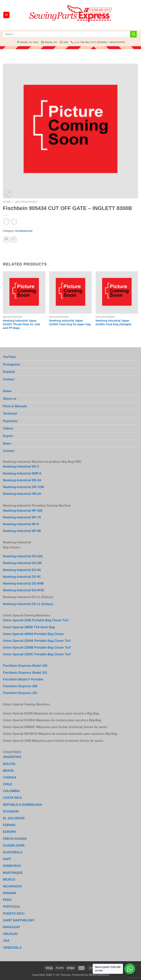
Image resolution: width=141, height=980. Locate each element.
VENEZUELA (12, 948)
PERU (7, 900)
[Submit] (133, 34)
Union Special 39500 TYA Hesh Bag (29, 627)
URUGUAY (11, 934)
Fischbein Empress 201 (20, 693)
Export (8, 436)
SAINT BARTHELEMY (19, 920)
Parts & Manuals (15, 406)
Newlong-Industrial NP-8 (21, 524)
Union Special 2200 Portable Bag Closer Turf (36, 620)
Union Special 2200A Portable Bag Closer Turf (37, 641)
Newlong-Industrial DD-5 (21, 467)
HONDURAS (12, 866)
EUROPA (9, 832)
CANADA (10, 777)
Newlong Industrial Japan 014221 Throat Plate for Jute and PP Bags (22, 324)
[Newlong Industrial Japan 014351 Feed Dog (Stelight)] (117, 292)
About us (10, 399)
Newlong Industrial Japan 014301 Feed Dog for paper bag (70, 322)
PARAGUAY (12, 927)
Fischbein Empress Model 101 (25, 673)
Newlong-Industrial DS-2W (22, 563)
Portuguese (11, 364)
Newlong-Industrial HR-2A (22, 494)
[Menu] (6, 15)
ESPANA (9, 825)
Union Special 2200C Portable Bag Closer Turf (37, 654)
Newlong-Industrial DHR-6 (22, 473)
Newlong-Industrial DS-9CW (23, 590)
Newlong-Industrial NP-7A (22, 517)
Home (7, 202)
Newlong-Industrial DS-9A (22, 570)
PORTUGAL (12, 907)
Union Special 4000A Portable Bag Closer (33, 634)
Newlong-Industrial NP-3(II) (23, 511)
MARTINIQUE (13, 873)
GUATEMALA (13, 852)
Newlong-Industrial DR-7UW (23, 487)
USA (6, 941)
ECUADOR (11, 811)
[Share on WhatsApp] (6, 239)
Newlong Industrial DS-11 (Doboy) (28, 604)
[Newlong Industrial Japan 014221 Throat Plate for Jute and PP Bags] (24, 292)
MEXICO (9, 880)
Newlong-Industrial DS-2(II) (23, 556)
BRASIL (9, 771)
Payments (10, 421)
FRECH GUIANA (15, 839)
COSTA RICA (12, 798)
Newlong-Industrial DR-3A (22, 480)
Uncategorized (26, 202)
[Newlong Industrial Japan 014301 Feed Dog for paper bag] (70, 292)
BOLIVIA (9, 764)
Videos (8, 428)
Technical (10, 414)
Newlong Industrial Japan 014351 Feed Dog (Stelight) (113, 322)
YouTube (9, 357)
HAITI (7, 859)
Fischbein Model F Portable (23, 679)
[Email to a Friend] (13, 239)
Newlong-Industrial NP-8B (22, 531)
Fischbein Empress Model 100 (25, 666)
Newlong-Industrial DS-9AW (23, 583)
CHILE (8, 784)
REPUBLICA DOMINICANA (22, 805)
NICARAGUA (12, 886)
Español (9, 372)
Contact (9, 379)
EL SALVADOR (14, 818)
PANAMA (10, 893)
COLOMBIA (11, 791)
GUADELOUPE (14, 846)
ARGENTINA (12, 757)
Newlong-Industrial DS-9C (22, 577)
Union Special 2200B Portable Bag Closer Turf (37, 647)
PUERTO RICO (14, 914)
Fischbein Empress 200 (20, 686)
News (7, 443)
